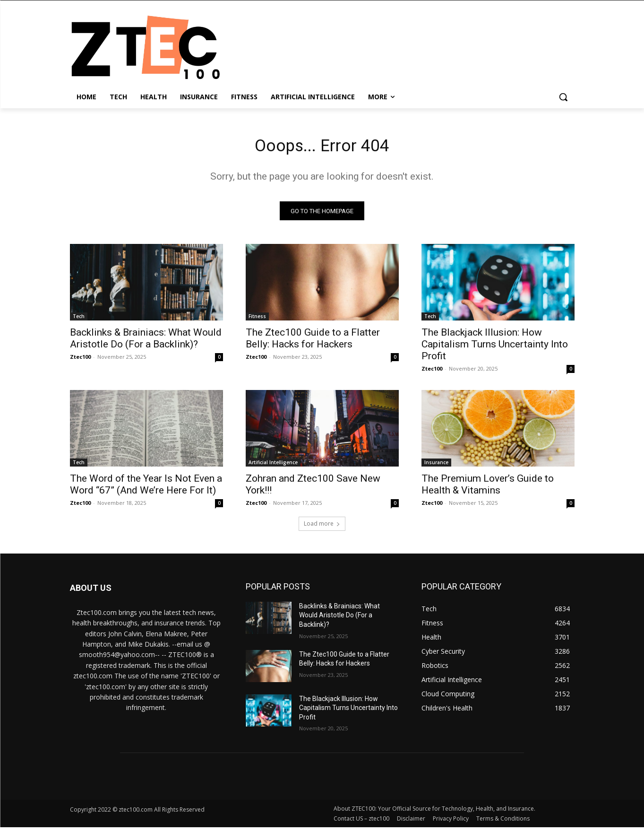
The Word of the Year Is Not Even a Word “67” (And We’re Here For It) (146, 488)
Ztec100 (80, 360)
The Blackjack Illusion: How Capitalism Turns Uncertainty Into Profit (495, 347)
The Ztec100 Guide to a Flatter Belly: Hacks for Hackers (313, 342)
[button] (563, 97)
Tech (79, 320)
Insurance (436, 466)
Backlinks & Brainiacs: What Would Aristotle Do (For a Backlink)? (146, 342)
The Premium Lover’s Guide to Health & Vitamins (488, 488)
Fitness (257, 320)
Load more (322, 527)
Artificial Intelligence (273, 466)
